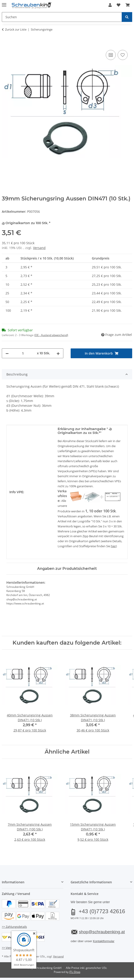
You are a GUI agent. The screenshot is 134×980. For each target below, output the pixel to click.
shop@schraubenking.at (102, 932)
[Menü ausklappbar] (4, 3)
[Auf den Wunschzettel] (123, 55)
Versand (39, 248)
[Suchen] (127, 17)
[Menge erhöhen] (58, 353)
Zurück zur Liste (16, 29)
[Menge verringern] (7, 353)
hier (113, 546)
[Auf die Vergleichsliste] (111, 55)
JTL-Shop (75, 972)
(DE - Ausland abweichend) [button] (51, 335)
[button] (110, 5)
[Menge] (23, 353)
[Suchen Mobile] (62, 17)
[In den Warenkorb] (5, 44)
